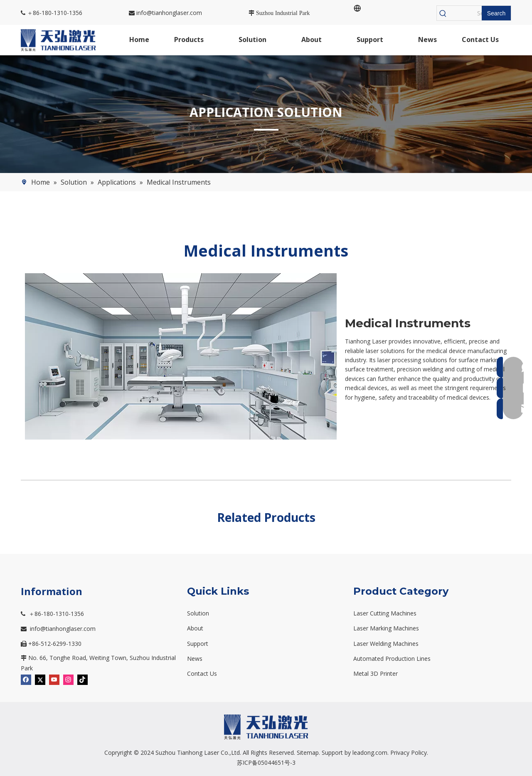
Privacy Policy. (409, 753)
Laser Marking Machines (386, 628)
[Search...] (465, 13)
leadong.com (370, 753)
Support (198, 644)
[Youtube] (54, 679)
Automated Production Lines (392, 659)
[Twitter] (40, 679)
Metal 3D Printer (376, 673)
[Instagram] (68, 679)
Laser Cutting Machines (385, 613)
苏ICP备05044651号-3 (266, 762)
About (195, 628)
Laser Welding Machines (386, 644)
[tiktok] (83, 679)
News (195, 659)
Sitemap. (308, 753)
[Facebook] (26, 679)
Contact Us (202, 673)
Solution (198, 613)
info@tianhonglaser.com (165, 13)
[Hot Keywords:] (496, 13)
